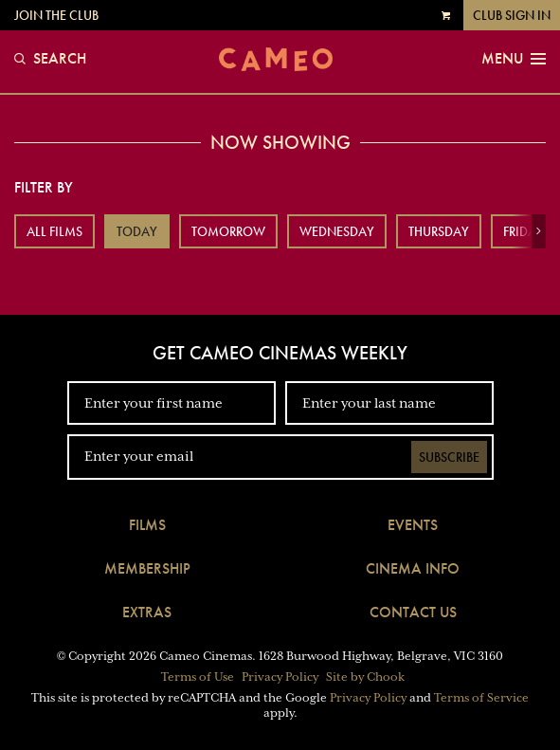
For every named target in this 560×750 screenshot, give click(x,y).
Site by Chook (365, 677)
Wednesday (337, 231)
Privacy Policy (280, 677)
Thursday (439, 231)
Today (137, 231)
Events (413, 525)
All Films (54, 231)
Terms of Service (481, 698)
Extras (147, 612)
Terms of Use (198, 677)
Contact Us (413, 612)
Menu (514, 59)
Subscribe (449, 457)
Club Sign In (512, 15)
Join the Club (56, 15)
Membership (147, 568)
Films (147, 525)
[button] (539, 231)
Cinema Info (413, 568)
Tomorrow (228, 231)
